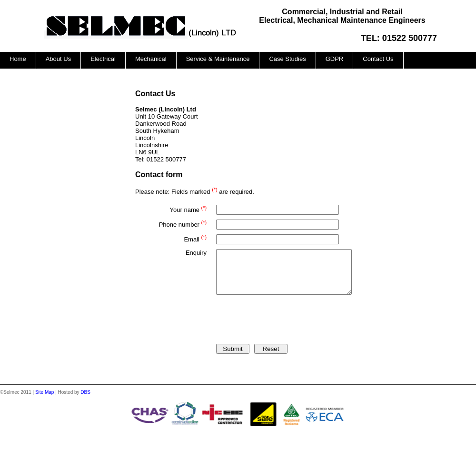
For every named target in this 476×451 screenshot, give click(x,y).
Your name (188, 209)
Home (18, 59)
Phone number (183, 224)
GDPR (335, 59)
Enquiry (196, 253)
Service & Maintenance (218, 59)
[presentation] (288, 322)
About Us (58, 59)
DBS (85, 401)
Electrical (103, 59)
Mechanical (151, 59)
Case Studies (287, 59)
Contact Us (378, 59)
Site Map (45, 401)
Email (195, 239)
